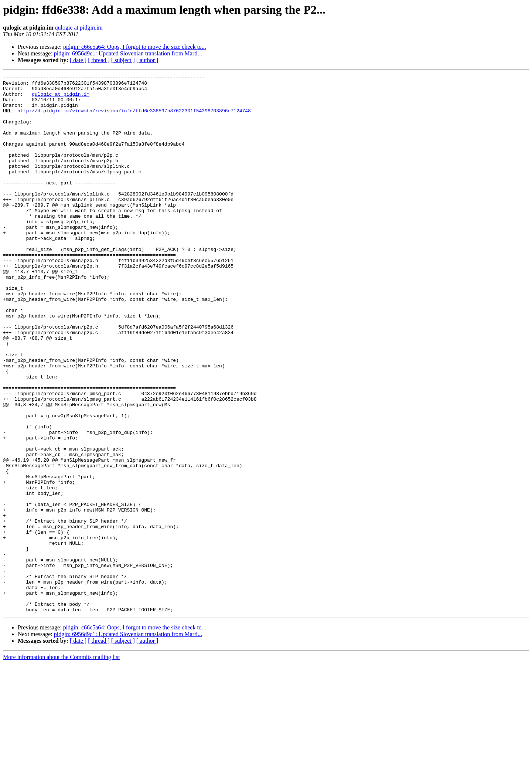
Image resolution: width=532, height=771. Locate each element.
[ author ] (147, 60)
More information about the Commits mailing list (61, 765)
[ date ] (78, 60)
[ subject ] (123, 60)
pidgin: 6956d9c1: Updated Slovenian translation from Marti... (128, 53)
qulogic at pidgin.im (79, 28)
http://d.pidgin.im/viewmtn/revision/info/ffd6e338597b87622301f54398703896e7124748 (134, 118)
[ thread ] (99, 60)
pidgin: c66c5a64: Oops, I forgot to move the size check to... (135, 47)
